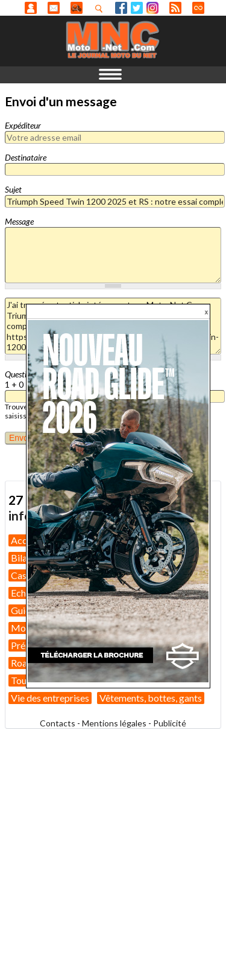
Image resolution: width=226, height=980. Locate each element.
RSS (175, 8)
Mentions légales (114, 723)
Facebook (121, 8)
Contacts (58, 723)
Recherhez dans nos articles (101, 8)
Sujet (13, 189)
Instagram (152, 8)
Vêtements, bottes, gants (151, 698)
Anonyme (31, 8)
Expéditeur (23, 125)
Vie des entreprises (50, 698)
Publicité (170, 723)
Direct (198, 8)
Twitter (137, 8)
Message (19, 221)
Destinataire (26, 157)
